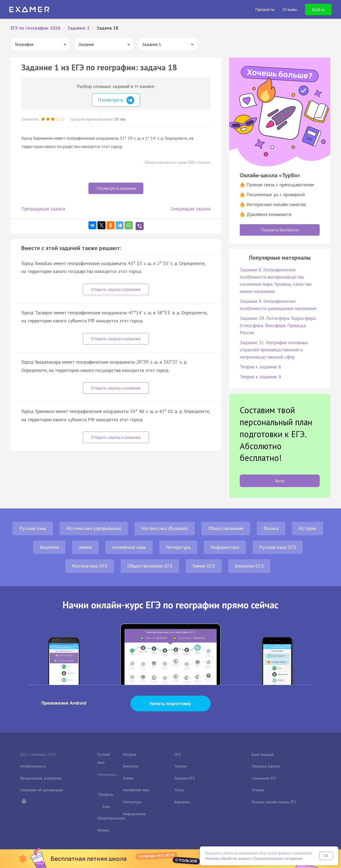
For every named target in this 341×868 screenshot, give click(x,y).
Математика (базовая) (165, 528)
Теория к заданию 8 (260, 367)
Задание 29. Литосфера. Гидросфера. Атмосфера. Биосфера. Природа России (278, 325)
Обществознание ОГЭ (150, 566)
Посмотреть (116, 100)
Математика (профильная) (94, 528)
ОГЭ (178, 754)
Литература (178, 547)
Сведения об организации (42, 790)
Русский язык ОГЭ (278, 547)
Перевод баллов (266, 766)
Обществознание (226, 528)
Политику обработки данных (228, 859)
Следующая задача (190, 209)
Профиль (106, 794)
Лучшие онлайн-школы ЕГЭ (274, 802)
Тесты (179, 790)
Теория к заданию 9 (260, 377)
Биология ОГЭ (249, 566)
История (308, 528)
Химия (85, 547)
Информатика (225, 547)
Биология (49, 547)
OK (326, 856)
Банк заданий (263, 754)
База (106, 806)
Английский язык (129, 547)
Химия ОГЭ (204, 566)
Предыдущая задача (43, 209)
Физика (271, 528)
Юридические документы (41, 778)
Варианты (182, 802)
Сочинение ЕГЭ (264, 778)
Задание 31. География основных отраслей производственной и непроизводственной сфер (274, 350)
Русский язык (33, 528)
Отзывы (258, 790)
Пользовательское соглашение (278, 859)
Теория (180, 766)
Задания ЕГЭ (185, 778)
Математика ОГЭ (90, 566)
